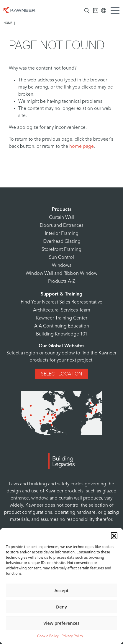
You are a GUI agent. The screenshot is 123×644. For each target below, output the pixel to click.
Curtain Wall (61, 218)
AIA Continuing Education (62, 326)
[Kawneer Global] (104, 11)
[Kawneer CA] (96, 11)
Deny (61, 607)
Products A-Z (62, 282)
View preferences (61, 623)
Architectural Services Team (62, 310)
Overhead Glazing (62, 242)
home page (82, 147)
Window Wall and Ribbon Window (61, 274)
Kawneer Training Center (62, 318)
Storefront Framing (61, 250)
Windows (62, 266)
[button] (114, 535)
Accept (61, 590)
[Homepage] (19, 9)
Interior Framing (62, 234)
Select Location (61, 374)
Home (8, 23)
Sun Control (61, 258)
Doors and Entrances (62, 226)
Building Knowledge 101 (62, 334)
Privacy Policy (72, 636)
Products (62, 210)
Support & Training (61, 294)
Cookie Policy (48, 636)
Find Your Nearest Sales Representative (61, 302)
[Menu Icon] (117, 11)
